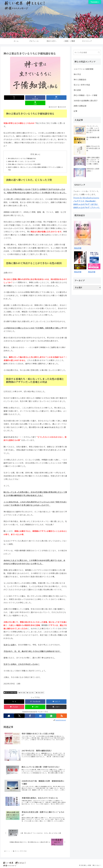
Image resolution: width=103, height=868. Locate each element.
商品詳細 (78, 248)
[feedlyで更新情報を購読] (51, 712)
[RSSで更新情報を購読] (62, 712)
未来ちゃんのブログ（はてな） (86, 204)
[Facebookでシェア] (27, 98)
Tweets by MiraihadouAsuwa (86, 198)
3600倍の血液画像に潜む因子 (86, 101)
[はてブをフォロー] (41, 712)
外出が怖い (31, 689)
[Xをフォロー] (19, 712)
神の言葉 (22, 689)
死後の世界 (40, 689)
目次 (32, 149)
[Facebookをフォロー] (30, 712)
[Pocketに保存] (14, 703)
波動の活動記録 (80, 106)
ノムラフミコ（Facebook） (85, 201)
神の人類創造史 (80, 79)
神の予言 (77, 74)
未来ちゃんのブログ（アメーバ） (87, 207)
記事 (75, 111)
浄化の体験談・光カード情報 (85, 95)
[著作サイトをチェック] (8, 712)
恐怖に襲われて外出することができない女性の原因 (27, 160)
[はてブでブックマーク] (43, 98)
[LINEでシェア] (59, 98)
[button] (56, 703)
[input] (87, 52)
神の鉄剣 (77, 90)
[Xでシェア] (11, 98)
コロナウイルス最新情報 (83, 69)
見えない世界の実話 (10, 689)
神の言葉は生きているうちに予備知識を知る (24, 153)
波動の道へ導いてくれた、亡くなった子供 (23, 157)
